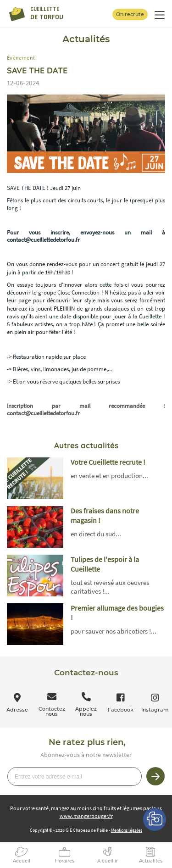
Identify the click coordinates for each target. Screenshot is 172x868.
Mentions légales (127, 830)
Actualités (151, 861)
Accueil (22, 861)
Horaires (65, 861)
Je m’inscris (155, 776)
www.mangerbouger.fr (86, 816)
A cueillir (108, 861)
